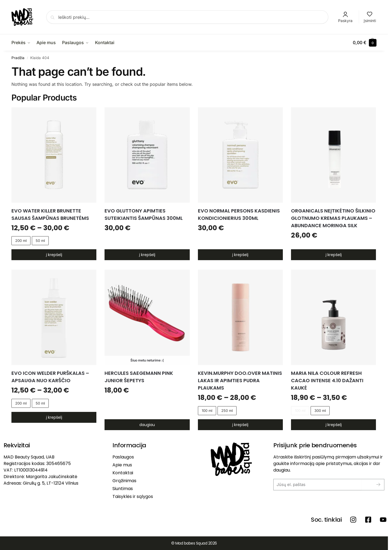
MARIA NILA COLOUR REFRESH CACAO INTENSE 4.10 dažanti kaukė (327, 380)
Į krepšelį (54, 255)
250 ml (227, 411)
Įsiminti (370, 17)
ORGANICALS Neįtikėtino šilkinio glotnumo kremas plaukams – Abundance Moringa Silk (333, 218)
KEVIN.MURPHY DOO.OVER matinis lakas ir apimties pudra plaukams (240, 380)
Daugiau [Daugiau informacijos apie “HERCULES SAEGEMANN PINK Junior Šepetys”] (147, 425)
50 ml (40, 241)
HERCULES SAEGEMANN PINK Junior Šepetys (139, 377)
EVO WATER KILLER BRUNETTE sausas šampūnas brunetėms (50, 214)
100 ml (207, 411)
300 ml (320, 411)
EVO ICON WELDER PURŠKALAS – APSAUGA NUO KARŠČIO (50, 377)
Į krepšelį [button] (147, 255)
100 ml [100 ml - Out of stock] (300, 411)
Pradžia (18, 58)
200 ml (21, 241)
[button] (365, 42)
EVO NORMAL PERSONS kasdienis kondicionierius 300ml (239, 214)
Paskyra (345, 17)
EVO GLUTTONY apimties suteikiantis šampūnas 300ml (144, 214)
